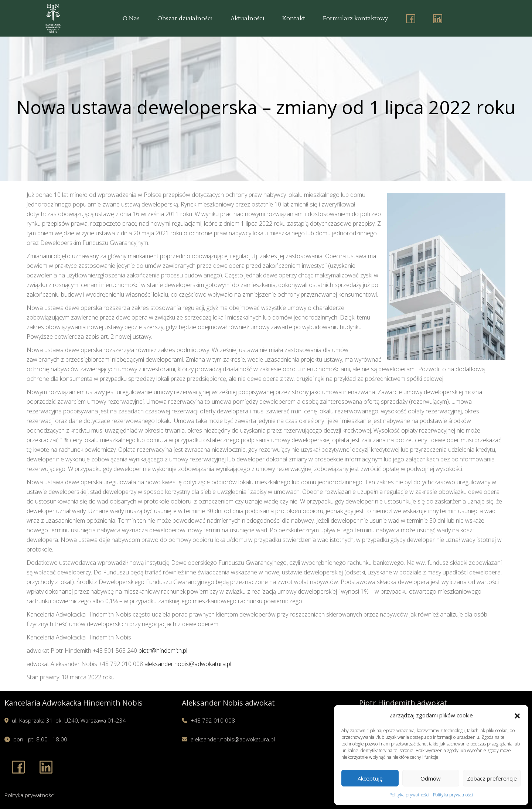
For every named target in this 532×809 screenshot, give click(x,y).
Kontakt (294, 18)
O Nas (131, 18)
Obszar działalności (185, 18)
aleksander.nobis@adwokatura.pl (188, 664)
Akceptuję (370, 778)
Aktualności (248, 18)
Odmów (431, 778)
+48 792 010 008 (213, 720)
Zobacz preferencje (492, 778)
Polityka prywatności (409, 795)
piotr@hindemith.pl (163, 651)
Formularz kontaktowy (356, 18)
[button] (517, 715)
